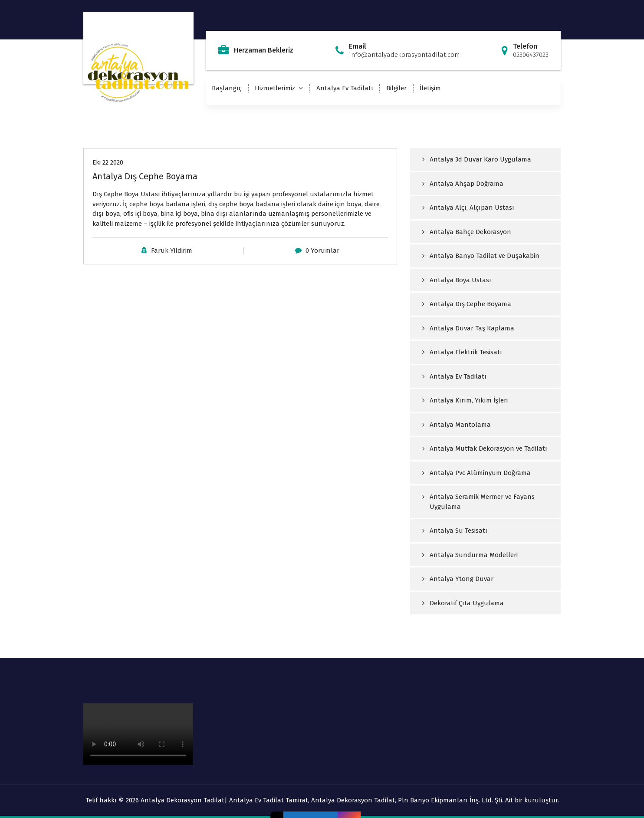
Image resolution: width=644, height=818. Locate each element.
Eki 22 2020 (108, 162)
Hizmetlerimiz (275, 88)
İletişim (430, 88)
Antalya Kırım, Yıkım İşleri (469, 400)
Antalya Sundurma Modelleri (474, 555)
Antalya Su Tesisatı (458, 531)
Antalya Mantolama (460, 425)
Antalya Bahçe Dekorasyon (470, 232)
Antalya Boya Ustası (460, 280)
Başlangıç (227, 88)
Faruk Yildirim (172, 251)
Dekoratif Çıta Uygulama (467, 603)
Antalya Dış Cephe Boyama (145, 176)
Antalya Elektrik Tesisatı (466, 352)
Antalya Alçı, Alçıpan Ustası (472, 208)
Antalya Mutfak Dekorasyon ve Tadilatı (488, 449)
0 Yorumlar (322, 251)
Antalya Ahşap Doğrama (467, 184)
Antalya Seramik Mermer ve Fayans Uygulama (482, 502)
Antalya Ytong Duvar (462, 579)
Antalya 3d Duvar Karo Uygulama (480, 159)
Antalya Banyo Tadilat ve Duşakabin (485, 256)
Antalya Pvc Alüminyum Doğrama (480, 473)
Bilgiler (396, 88)
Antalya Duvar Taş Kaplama (472, 328)
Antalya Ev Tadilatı (345, 88)
